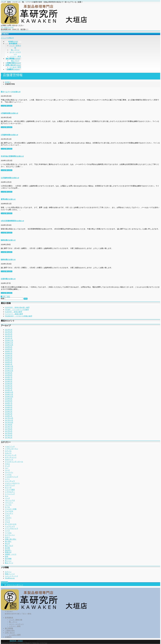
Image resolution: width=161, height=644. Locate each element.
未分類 (7, 548)
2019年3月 (9, 386)
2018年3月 (9, 412)
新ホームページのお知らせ (11, 92)
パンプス (8, 505)
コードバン (9, 472)
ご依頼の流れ (10, 630)
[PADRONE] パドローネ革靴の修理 (19, 316)
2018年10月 (9, 397)
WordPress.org (10, 578)
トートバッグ (10, 494)
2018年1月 (9, 416)
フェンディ (9, 513)
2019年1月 (9, 390)
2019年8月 (9, 375)
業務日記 (8, 552)
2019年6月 (9, 379)
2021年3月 (9, 334)
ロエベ (7, 537)
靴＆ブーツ (9, 563)
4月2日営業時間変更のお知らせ (12, 221)
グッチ (7, 466)
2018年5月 (9, 407)
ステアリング (10, 485)
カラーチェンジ (11, 457)
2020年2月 (9, 362)
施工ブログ (15, 61)
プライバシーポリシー (15, 585)
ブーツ (7, 520)
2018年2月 (9, 414)
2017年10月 (9, 422)
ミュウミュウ (10, 526)
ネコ (7, 496)
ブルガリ (8, 518)
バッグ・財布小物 (16, 620)
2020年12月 (9, 341)
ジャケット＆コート (12, 483)
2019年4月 (9, 384)
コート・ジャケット (16, 624)
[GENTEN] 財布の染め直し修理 (17, 307)
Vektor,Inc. (36, 643)
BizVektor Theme (24, 643)
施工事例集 (9, 628)
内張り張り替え (11, 539)
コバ (7, 468)
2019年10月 (9, 371)
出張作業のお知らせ (8, 279)
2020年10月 (9, 345)
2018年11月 (9, 394)
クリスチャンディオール (14, 462)
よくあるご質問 (15, 67)
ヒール (7, 507)
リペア (7, 531)
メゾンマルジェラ (11, 528)
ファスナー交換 (11, 509)
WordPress (13, 643)
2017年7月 (9, 427)
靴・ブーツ (15, 50)
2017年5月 (9, 431)
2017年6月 (9, 429)
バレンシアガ (10, 500)
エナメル (8, 451)
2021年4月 (9, 332)
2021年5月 (9, 330)
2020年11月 (9, 343)
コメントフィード (11, 576)
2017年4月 (9, 433)
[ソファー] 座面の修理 (14, 314)
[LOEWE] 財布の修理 (14, 312)
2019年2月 (9, 388)
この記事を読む (7, 106)
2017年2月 (9, 438)
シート (7, 479)
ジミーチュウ (10, 481)
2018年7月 (9, 403)
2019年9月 (9, 373)
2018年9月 (9, 399)
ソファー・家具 (15, 56)
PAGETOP (4, 582)
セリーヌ (8, 487)
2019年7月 (9, 377)
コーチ (7, 470)
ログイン (8, 572)
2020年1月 (9, 364)
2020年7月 (9, 351)
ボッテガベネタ (11, 524)
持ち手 (7, 544)
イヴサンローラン (11, 449)
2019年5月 (9, 382)
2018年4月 (9, 410)
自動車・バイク (11, 554)
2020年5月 (9, 356)
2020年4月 (9, 358)
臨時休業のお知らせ (8, 240)
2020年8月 (9, 349)
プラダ (7, 522)
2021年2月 (9, 336)
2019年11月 (9, 369)
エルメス (8, 453)
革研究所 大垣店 (16, 641)
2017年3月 (9, 435)
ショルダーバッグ (11, 477)
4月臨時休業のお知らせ (9, 113)
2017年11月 (9, 420)
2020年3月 (9, 360)
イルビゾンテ (10, 446)
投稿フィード (10, 574)
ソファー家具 (10, 490)
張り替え (8, 541)
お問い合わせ (10, 633)
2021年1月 (9, 338)
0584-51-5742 (9, 27)
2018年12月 (9, 392)
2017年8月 (9, 425)
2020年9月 (9, 347)
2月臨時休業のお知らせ (9, 135)
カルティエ (9, 459)
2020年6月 (9, 353)
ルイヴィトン (10, 535)
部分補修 (8, 559)
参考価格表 (9, 618)
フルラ (7, 515)
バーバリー (9, 503)
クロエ (7, 464)
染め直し (8, 550)
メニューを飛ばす (7, 38)
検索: (3, 299)
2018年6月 (9, 405)
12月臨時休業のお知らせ (10, 178)
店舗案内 (8, 637)
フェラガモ (9, 511)
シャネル (8, 475)
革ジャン (8, 561)
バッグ (7, 498)
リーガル (8, 533)
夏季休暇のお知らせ (8, 199)
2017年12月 (9, 418)
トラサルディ (10, 492)
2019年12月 (9, 366)
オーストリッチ (11, 455)
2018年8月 (9, 401)
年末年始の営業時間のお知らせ (12, 156)
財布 (7, 556)
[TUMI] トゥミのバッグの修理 (17, 310)
